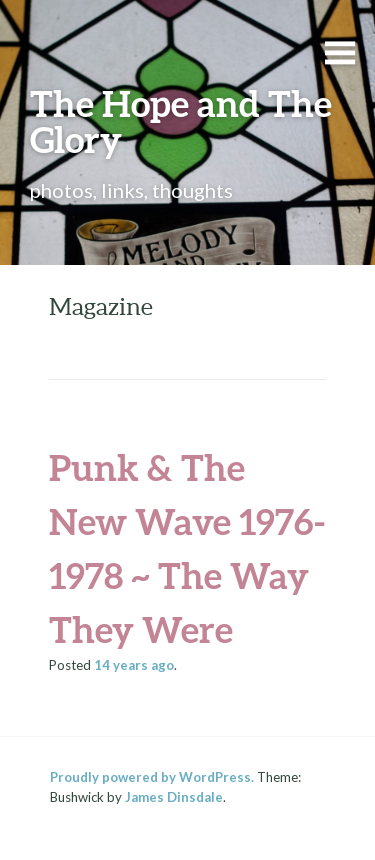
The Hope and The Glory (181, 121)
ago (134, 665)
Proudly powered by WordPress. (152, 777)
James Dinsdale (174, 797)
